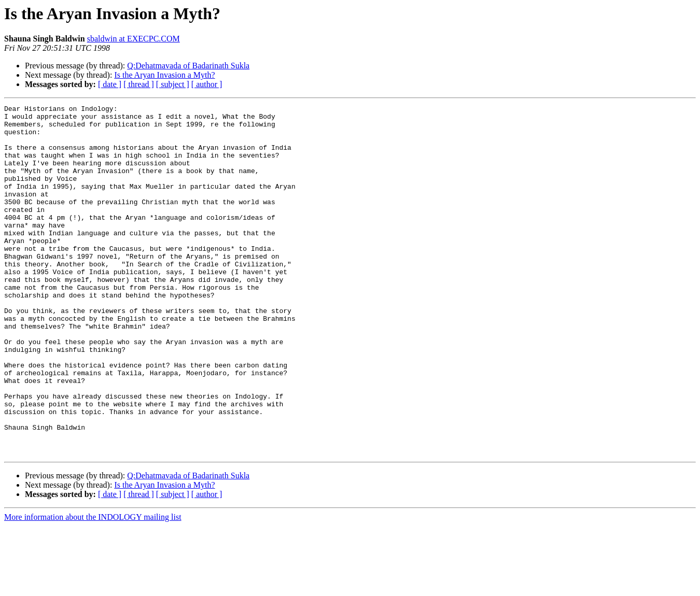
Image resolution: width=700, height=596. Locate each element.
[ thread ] (139, 84)
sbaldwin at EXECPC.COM (134, 39)
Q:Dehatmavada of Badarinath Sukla (188, 66)
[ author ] (207, 84)
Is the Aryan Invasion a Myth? (164, 75)
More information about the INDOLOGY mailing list (93, 587)
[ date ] (110, 84)
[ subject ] (173, 84)
